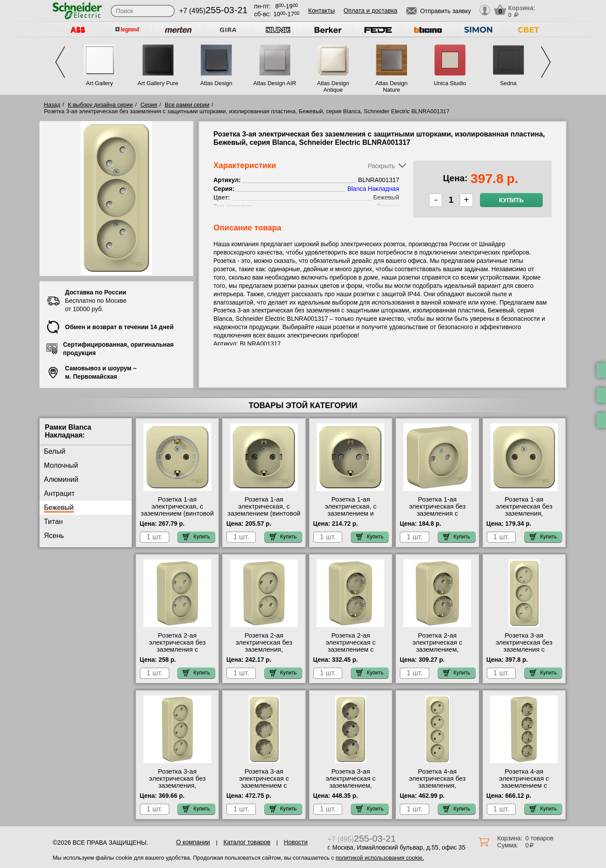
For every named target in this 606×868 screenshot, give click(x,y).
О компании (193, 842)
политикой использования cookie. (380, 858)
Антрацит (59, 493)
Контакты (321, 11)
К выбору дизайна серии (101, 105)
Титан (53, 522)
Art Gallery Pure (158, 83)
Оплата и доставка (370, 11)
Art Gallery (99, 83)
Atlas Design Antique (333, 86)
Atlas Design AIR (275, 83)
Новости (296, 842)
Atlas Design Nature (391, 86)
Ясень (54, 536)
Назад (52, 105)
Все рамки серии (187, 105)
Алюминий (61, 479)
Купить (511, 200)
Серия (149, 105)
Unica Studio (450, 83)
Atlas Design (216, 83)
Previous (60, 62)
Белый (55, 451)
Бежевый (59, 508)
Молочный (61, 465)
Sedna (509, 83)
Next (546, 62)
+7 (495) (213, 11)
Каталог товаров (247, 842)
